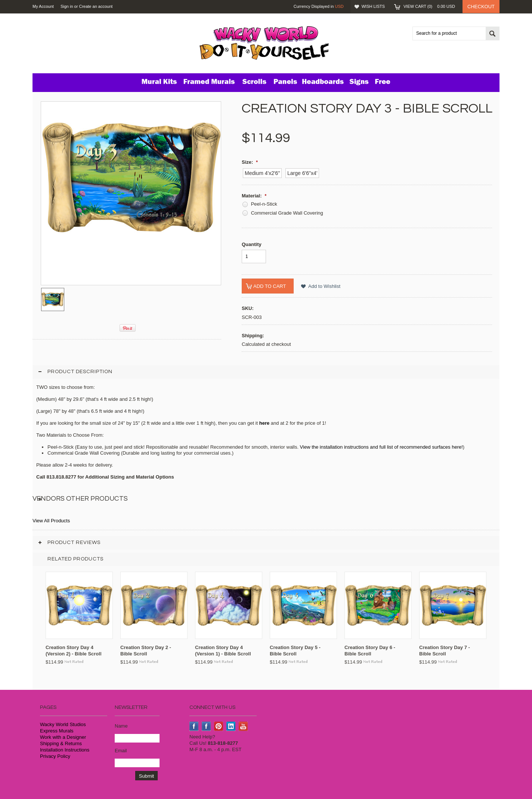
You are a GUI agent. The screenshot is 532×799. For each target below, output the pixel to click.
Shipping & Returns (61, 743)
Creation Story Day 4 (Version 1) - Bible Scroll (223, 651)
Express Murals (57, 731)
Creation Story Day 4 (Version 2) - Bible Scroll (74, 651)
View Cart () (429, 6)
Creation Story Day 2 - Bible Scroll (146, 651)
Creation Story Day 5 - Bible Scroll (295, 651)
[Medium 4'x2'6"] (262, 173)
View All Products (51, 521)
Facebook (194, 726)
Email (121, 751)
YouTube (243, 726)
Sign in (67, 6)
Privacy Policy (55, 756)
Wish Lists (373, 6)
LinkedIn (231, 726)
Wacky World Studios (63, 724)
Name (121, 726)
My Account (43, 6)
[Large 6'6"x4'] (302, 173)
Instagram (206, 726)
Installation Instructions (65, 750)
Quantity (252, 244)
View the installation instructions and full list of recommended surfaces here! (381, 447)
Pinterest (219, 726)
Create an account (96, 6)
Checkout (481, 7)
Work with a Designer (63, 737)
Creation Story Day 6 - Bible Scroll (370, 651)
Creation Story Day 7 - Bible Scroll (445, 651)
